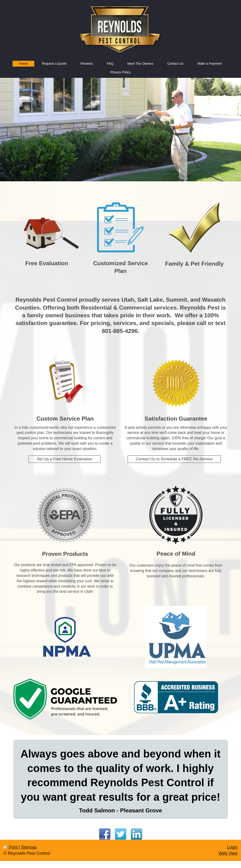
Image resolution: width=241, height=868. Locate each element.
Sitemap (29, 847)
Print (11, 847)
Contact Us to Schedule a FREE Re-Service (174, 459)
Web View (228, 853)
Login (232, 847)
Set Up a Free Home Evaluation (64, 459)
